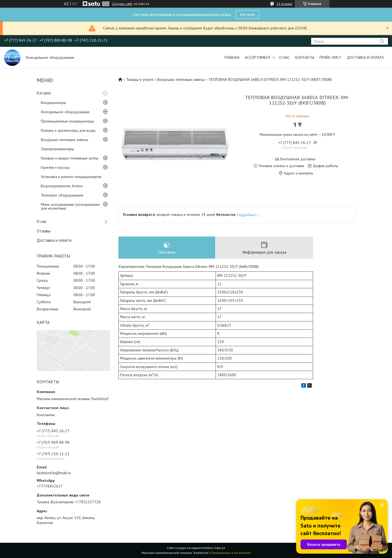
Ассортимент (258, 57)
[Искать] (382, 41)
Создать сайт (122, 4)
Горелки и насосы (55, 167)
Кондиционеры (53, 103)
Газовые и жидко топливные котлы (70, 158)
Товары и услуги (140, 79)
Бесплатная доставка (298, 159)
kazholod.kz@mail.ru (54, 473)
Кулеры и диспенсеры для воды (68, 130)
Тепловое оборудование (62, 195)
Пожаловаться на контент (231, 553)
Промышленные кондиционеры (68, 121)
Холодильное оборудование (65, 112)
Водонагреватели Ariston (62, 186)
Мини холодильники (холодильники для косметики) (70, 206)
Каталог (247, 14)
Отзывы (44, 231)
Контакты (305, 57)
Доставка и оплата (365, 57)
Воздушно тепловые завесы (65, 140)
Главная (232, 57)
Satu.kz (220, 548)
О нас (284, 57)
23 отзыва (284, 4)
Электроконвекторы (57, 149)
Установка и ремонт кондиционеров (71, 177)
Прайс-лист (330, 57)
